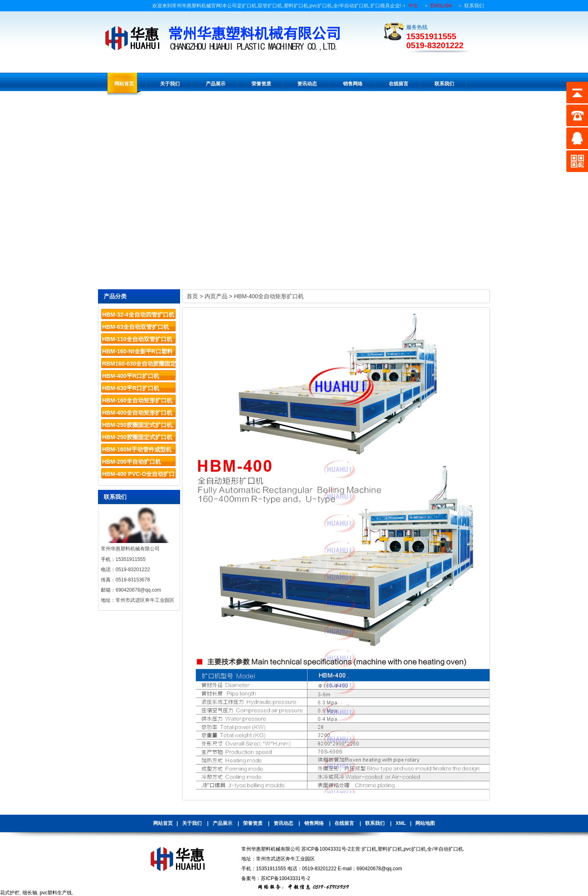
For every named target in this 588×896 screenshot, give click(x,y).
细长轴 (30, 893)
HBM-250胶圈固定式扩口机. (138, 425)
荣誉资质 (253, 823)
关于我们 (192, 823)
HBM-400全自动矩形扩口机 (137, 413)
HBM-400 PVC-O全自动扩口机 (138, 475)
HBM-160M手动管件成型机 (137, 449)
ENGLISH (441, 6)
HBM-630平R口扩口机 (131, 388)
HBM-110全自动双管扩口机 (137, 339)
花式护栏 (10, 893)
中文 (413, 6)
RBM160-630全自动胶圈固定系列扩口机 (139, 365)
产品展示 (223, 823)
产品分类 (115, 296)
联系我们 (474, 6)
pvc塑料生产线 (56, 893)
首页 (192, 296)
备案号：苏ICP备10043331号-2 (276, 878)
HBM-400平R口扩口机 (131, 376)
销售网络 (314, 823)
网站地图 (425, 823)
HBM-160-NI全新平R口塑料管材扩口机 (137, 353)
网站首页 (163, 823)
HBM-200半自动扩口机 (131, 462)
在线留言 (344, 823)
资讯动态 (283, 823)
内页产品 (216, 296)
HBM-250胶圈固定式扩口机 (137, 437)
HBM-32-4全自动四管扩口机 (138, 315)
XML (401, 823)
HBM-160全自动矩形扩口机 (137, 400)
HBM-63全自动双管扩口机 (136, 327)
